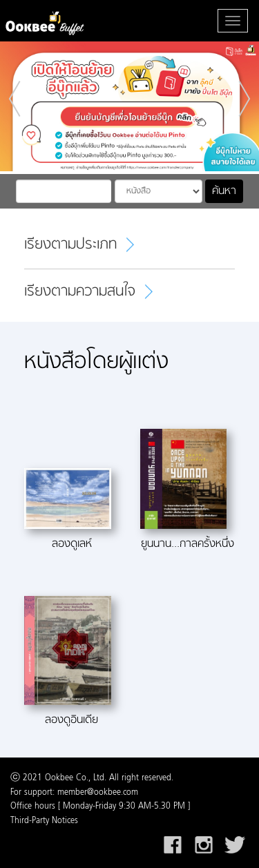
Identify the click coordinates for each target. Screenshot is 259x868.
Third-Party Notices (44, 821)
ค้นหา (224, 191)
